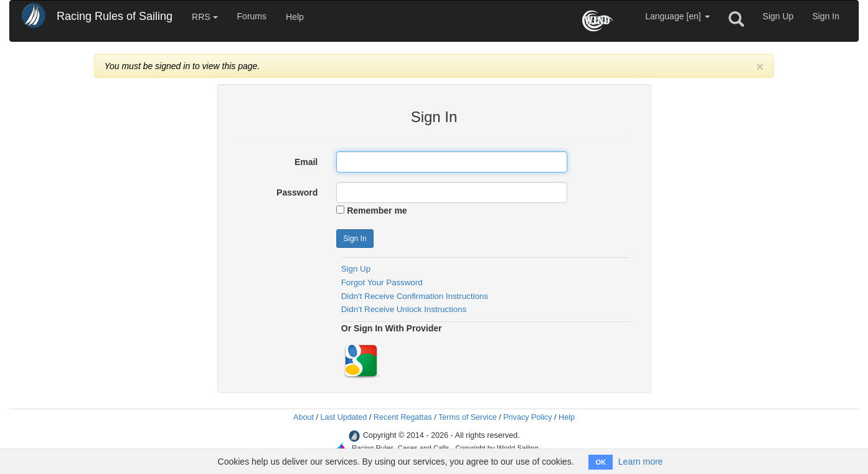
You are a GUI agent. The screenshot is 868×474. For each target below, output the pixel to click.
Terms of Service (468, 417)
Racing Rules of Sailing (115, 16)
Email (306, 162)
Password (297, 192)
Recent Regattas (403, 417)
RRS (205, 17)
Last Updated (343, 417)
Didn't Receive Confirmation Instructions (415, 296)
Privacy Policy (527, 417)
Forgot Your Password (382, 282)
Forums (252, 16)
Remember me (377, 211)
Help (295, 17)
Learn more (641, 462)
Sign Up (778, 16)
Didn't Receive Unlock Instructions (404, 309)
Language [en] (677, 16)
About (304, 417)
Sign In (826, 16)
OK (601, 462)
